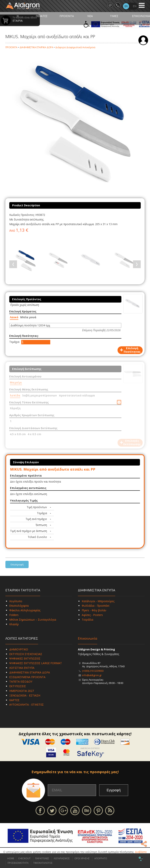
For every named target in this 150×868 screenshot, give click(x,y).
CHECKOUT (24, 858)
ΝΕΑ (90, 16)
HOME (11, 858)
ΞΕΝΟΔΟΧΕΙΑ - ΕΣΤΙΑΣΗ (25, 695)
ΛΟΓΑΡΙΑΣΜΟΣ (62, 858)
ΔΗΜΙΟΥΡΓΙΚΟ (19, 649)
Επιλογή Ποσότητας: (24, 336)
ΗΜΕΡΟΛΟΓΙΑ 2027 (22, 691)
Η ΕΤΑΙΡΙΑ (18, 18)
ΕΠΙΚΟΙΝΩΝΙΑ (141, 16)
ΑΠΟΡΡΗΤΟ (101, 858)
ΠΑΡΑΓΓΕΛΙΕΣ (42, 858)
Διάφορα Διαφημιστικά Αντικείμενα (75, 47)
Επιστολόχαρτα (19, 606)
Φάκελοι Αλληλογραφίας (25, 610)
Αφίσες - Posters (92, 615)
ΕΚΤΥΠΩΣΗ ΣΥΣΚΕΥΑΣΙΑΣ (26, 654)
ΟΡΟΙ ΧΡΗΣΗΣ (82, 858)
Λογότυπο (16, 601)
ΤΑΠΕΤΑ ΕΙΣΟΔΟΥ (21, 681)
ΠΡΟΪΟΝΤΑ (67, 16)
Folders (14, 615)
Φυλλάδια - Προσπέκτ (96, 606)
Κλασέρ (14, 624)
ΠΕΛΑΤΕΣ (42, 16)
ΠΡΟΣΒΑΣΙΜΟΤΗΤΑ (18, 863)
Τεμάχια (14, 342)
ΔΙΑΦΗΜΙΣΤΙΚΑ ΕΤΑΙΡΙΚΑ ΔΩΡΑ (36, 47)
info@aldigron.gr (92, 675)
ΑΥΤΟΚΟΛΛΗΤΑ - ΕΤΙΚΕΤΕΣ (26, 705)
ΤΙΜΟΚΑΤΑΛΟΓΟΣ (43, 863)
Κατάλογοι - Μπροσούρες (98, 601)
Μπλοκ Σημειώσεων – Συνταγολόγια (33, 620)
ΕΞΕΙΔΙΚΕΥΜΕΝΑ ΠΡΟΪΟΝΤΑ (27, 677)
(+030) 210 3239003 (93, 671)
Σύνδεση (143, 40)
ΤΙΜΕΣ (114, 16)
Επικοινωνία (88, 638)
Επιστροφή (17, 564)
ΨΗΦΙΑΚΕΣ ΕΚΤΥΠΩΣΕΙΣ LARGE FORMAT (36, 663)
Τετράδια (87, 620)
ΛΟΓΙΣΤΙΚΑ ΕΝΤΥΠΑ (22, 668)
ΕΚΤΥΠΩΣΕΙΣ (18, 686)
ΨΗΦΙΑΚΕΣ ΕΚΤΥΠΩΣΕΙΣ (25, 658)
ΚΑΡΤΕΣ (14, 700)
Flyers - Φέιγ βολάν (94, 610)
